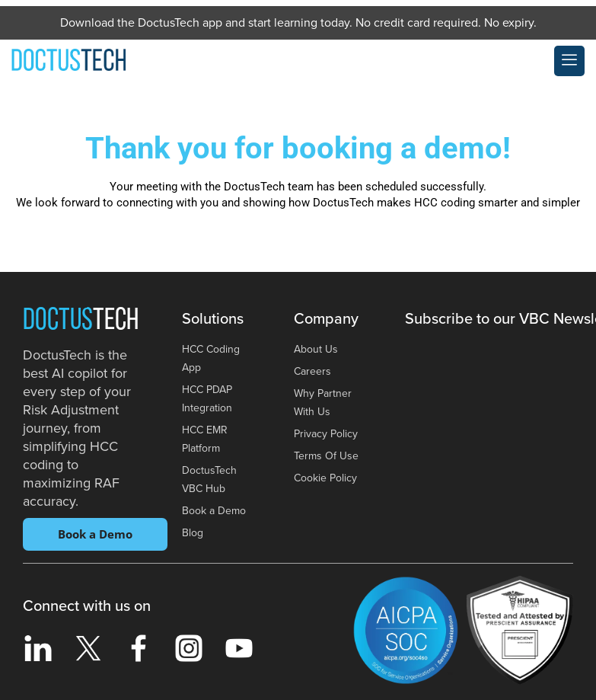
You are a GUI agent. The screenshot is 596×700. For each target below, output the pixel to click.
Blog (193, 533)
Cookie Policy (325, 478)
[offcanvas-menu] (569, 61)
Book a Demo (95, 534)
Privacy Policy (326, 434)
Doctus (81, 321)
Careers (312, 371)
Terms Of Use (326, 456)
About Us (316, 349)
